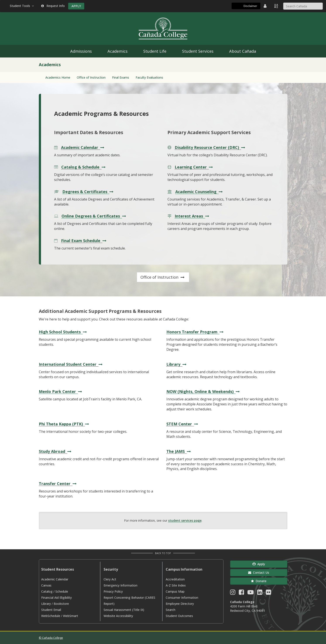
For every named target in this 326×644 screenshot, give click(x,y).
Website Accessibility (118, 616)
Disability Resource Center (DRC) (210, 147)
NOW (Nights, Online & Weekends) (204, 391)
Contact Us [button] (259, 572)
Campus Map (175, 591)
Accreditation (175, 579)
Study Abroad (56, 451)
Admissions (81, 51)
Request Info (53, 6)
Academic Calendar (83, 147)
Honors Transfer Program (195, 332)
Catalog (47, 591)
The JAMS (179, 451)
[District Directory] (266, 6)
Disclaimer (250, 6)
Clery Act (110, 579)
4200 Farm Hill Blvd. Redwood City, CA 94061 (248, 608)
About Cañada (243, 51)
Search (171, 610)
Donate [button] (259, 581)
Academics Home (58, 77)
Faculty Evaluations (149, 77)
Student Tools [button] (22, 6)
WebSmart (71, 616)
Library (177, 364)
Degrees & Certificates (88, 192)
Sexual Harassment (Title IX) (124, 610)
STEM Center (183, 424)
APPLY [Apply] (76, 6)
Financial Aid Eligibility (56, 598)
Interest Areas (192, 216)
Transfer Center (58, 484)
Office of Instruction (91, 77)
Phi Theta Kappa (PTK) (64, 424)
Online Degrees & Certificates (94, 216)
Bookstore (61, 604)
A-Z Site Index (176, 585)
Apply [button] (259, 564)
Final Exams (121, 77)
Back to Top (163, 553)
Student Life (155, 51)
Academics (118, 51)
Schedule (62, 591)
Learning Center (194, 167)
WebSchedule (51, 616)
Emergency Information (120, 585)
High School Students (63, 332)
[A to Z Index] (277, 6)
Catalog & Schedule (84, 167)
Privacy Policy (113, 591)
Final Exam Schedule (84, 241)
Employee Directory (180, 604)
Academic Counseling (200, 192)
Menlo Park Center (61, 391)
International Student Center (71, 364)
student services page (185, 520)
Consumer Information (182, 598)
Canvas (46, 585)
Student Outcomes (179, 616)
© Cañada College (51, 638)
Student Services (198, 51)
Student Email (51, 610)
